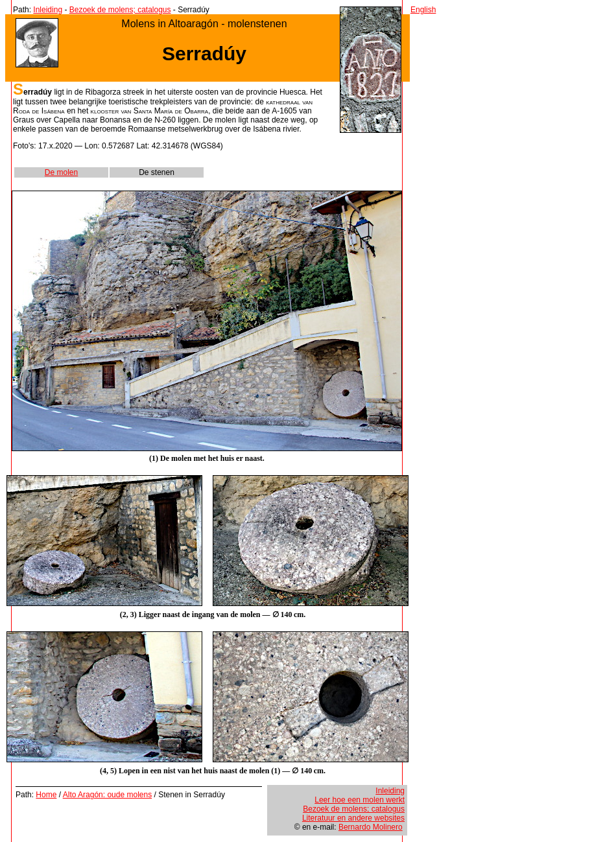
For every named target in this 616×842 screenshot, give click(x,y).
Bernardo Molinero (371, 827)
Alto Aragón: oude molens (107, 795)
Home (46, 795)
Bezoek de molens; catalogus (120, 10)
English (423, 10)
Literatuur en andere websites (353, 818)
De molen (61, 172)
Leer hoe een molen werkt (360, 800)
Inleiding (48, 10)
